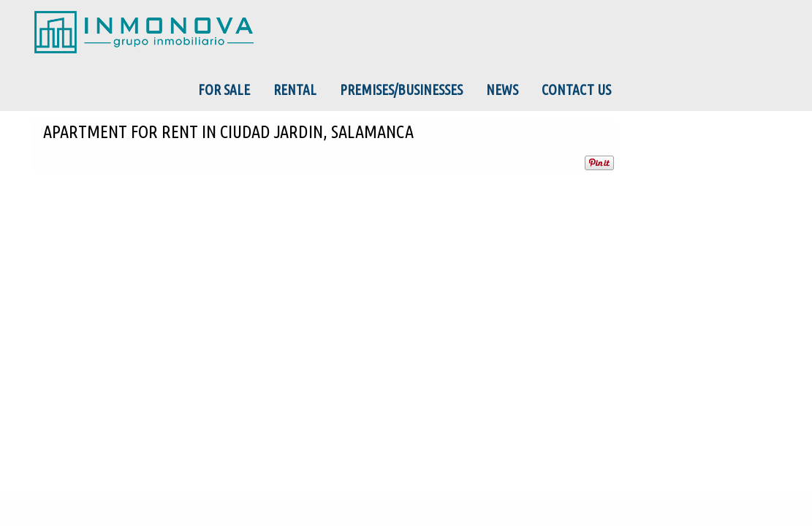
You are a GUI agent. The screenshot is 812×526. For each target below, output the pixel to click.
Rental (295, 90)
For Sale (224, 90)
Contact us (576, 90)
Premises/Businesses (401, 90)
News (502, 90)
